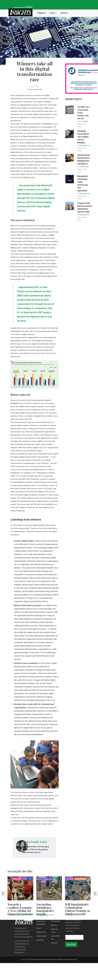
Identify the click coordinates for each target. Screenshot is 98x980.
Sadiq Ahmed (84, 145)
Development (17, 879)
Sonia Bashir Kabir (36, 89)
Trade (51, 879)
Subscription (42, 936)
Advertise (40, 940)
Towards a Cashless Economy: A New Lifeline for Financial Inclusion (20, 909)
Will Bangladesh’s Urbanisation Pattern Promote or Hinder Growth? (78, 909)
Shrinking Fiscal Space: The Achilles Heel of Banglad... (83, 137)
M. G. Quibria (84, 121)
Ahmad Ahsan (85, 193)
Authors (64, 13)
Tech (30, 879)
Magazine (42, 13)
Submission (41, 932)
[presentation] (3, 893)
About (39, 928)
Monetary (40, 879)
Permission (56, 921)
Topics (53, 13)
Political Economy (80, 879)
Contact (54, 943)
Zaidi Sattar (84, 166)
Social (25, 879)
